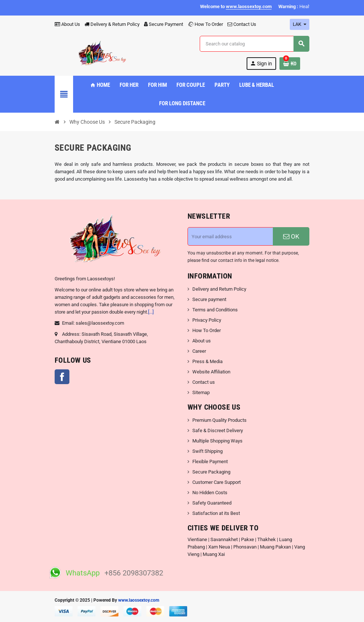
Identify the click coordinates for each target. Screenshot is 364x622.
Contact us (204, 382)
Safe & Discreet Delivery (218, 430)
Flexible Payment (210, 462)
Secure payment (209, 299)
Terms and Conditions (215, 310)
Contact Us (242, 24)
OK (291, 236)
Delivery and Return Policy (219, 289)
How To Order (205, 24)
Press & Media (207, 361)
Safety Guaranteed (212, 503)
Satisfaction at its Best (216, 513)
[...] (151, 312)
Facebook (62, 377)
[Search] (254, 44)
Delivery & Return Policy (112, 24)
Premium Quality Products (219, 420)
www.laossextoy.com (139, 600)
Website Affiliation (211, 372)
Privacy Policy (207, 320)
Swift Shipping (207, 451)
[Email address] (230, 236)
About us (202, 341)
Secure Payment (164, 24)
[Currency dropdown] (300, 24)
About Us (67, 24)
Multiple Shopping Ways (217, 441)
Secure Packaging (211, 472)
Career (199, 351)
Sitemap (201, 392)
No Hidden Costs (210, 493)
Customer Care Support (217, 482)
